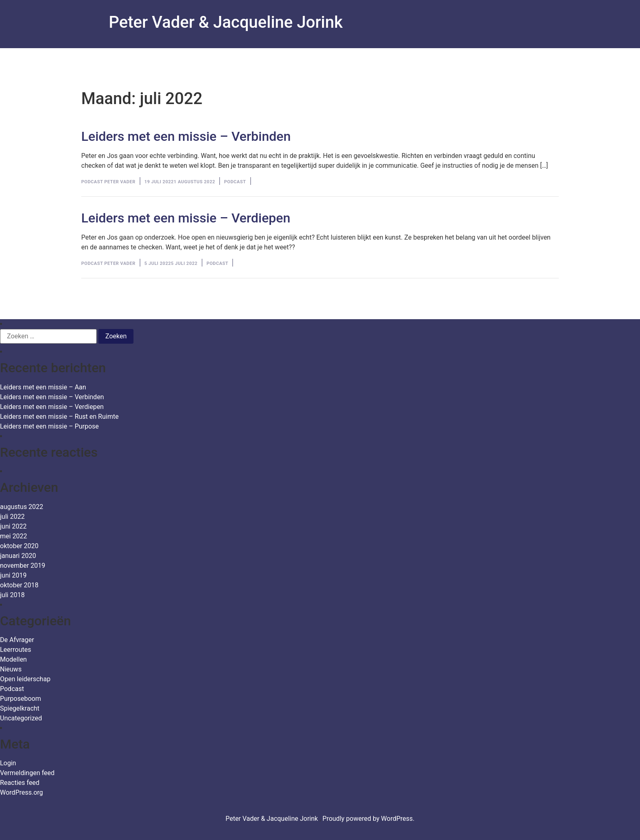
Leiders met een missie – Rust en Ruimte (59, 417)
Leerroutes (16, 650)
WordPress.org (21, 792)
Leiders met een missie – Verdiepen (186, 218)
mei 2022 (13, 536)
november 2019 (23, 566)
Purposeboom (20, 699)
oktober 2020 (19, 546)
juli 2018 (12, 595)
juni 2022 (13, 526)
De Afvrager (17, 640)
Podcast (235, 182)
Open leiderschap (25, 679)
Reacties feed (20, 783)
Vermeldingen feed (27, 773)
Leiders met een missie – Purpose (49, 426)
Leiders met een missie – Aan (43, 387)
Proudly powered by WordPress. (369, 819)
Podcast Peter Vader (108, 182)
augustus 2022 (22, 507)
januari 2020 (18, 556)
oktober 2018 (19, 585)
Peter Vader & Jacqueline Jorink (226, 22)
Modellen (13, 659)
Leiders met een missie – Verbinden (186, 136)
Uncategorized (21, 718)
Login (8, 763)
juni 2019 (13, 575)
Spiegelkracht (20, 708)
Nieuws (11, 669)
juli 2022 (12, 517)
